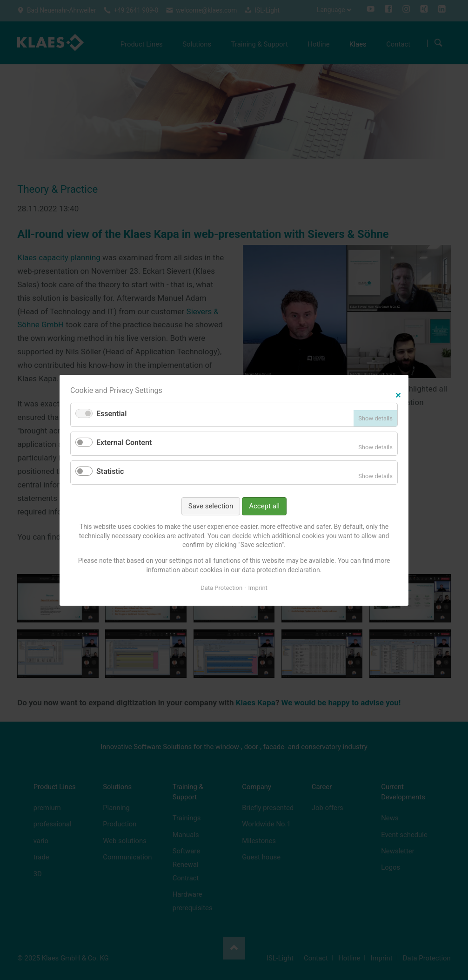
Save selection (211, 506)
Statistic (110, 471)
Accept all (264, 506)
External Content (124, 443)
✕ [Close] (398, 394)
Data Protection (221, 588)
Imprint (258, 588)
